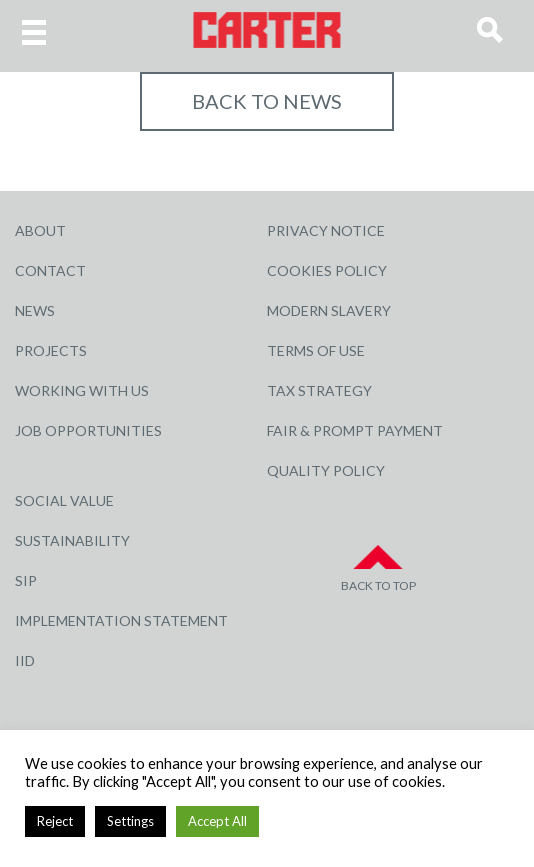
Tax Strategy (319, 390)
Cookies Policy (327, 270)
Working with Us (82, 390)
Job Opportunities (88, 430)
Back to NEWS (267, 101)
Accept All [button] (217, 821)
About (40, 230)
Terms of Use (316, 350)
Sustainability (72, 540)
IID (25, 660)
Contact (50, 270)
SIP (26, 580)
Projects (51, 350)
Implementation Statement (121, 620)
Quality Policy (326, 470)
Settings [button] (130, 821)
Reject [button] (55, 821)
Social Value (64, 500)
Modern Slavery (329, 310)
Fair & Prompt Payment (355, 430)
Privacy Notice (326, 230)
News (35, 310)
